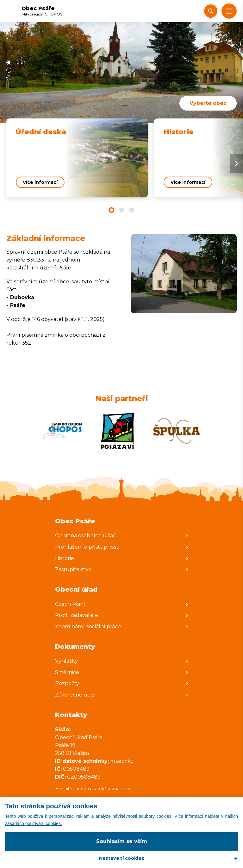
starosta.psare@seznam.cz (101, 789)
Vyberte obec (208, 103)
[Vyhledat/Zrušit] (211, 11)
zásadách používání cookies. (34, 823)
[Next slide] (237, 164)
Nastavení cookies (122, 858)
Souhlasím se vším (122, 841)
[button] (229, 11)
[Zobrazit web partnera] (62, 431)
